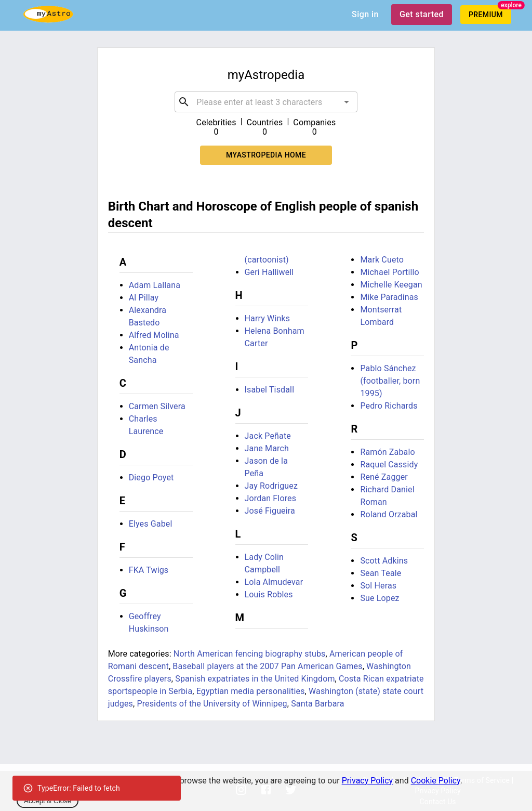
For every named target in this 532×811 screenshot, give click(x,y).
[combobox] (266, 102)
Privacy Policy (368, 781)
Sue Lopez (380, 598)
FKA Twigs (149, 570)
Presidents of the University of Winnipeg (212, 704)
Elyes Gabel (151, 524)
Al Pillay (144, 298)
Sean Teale (381, 573)
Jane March (267, 448)
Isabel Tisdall (270, 390)
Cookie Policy (436, 781)
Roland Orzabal (389, 514)
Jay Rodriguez (271, 486)
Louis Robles (269, 594)
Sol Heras (378, 586)
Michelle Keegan (391, 285)
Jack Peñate (268, 436)
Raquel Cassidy (389, 465)
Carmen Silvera (157, 406)
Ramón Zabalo (387, 452)
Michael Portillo (389, 272)
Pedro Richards (389, 406)
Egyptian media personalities (251, 691)
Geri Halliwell (269, 272)
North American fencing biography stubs (250, 654)
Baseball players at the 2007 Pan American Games (267, 666)
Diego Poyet (151, 478)
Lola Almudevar (274, 582)
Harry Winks (268, 318)
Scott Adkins (384, 561)
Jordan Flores (271, 498)
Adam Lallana (155, 285)
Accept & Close (48, 801)
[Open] (347, 102)
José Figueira (270, 511)
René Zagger (384, 477)
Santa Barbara (318, 704)
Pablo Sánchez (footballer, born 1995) (390, 381)
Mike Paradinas (389, 297)
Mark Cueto (382, 260)
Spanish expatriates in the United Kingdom (255, 679)
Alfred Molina (154, 335)
